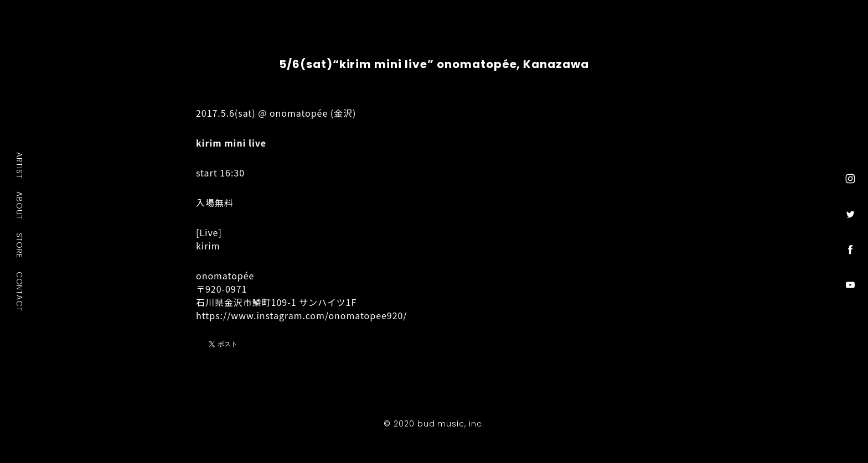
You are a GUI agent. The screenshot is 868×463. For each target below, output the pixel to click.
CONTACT (20, 291)
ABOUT (20, 205)
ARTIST (20, 165)
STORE (20, 245)
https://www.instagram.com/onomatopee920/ (302, 315)
